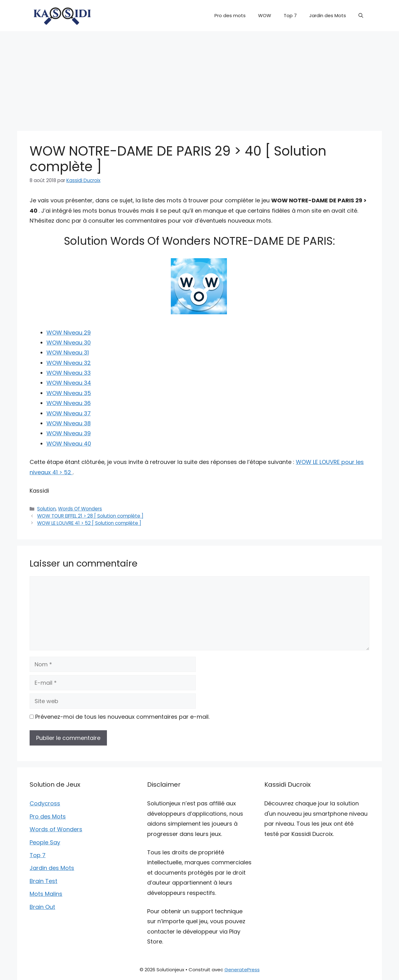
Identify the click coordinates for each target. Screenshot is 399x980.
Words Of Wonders (80, 509)
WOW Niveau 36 (69, 403)
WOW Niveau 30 (69, 343)
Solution (46, 509)
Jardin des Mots (328, 15)
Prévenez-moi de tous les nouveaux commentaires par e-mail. (122, 717)
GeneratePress (242, 970)
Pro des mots (230, 15)
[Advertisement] (199, 78)
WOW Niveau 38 (69, 423)
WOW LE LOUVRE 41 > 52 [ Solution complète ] (89, 523)
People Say (45, 842)
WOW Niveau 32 (69, 363)
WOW (265, 15)
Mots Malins (46, 894)
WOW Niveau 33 (69, 373)
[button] (361, 16)
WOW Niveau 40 (69, 444)
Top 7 (290, 15)
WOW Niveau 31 (68, 352)
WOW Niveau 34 (69, 383)
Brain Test (43, 881)
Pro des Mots (48, 816)
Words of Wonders (56, 829)
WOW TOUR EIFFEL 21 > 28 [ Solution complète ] (90, 516)
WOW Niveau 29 (69, 333)
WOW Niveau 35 (69, 393)
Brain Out (42, 907)
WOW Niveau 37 (69, 413)
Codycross (45, 803)
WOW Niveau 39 (69, 433)
